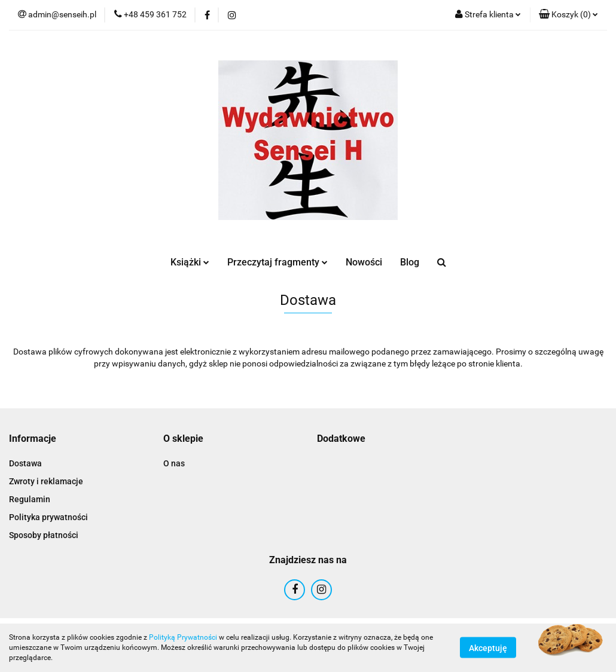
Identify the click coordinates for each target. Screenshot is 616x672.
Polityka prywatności (48, 517)
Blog (410, 262)
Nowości (364, 262)
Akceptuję (488, 648)
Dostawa (25, 463)
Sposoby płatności (44, 535)
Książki (190, 262)
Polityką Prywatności (183, 637)
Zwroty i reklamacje (46, 481)
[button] (568, 15)
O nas (174, 463)
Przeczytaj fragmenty (277, 262)
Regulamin (30, 499)
